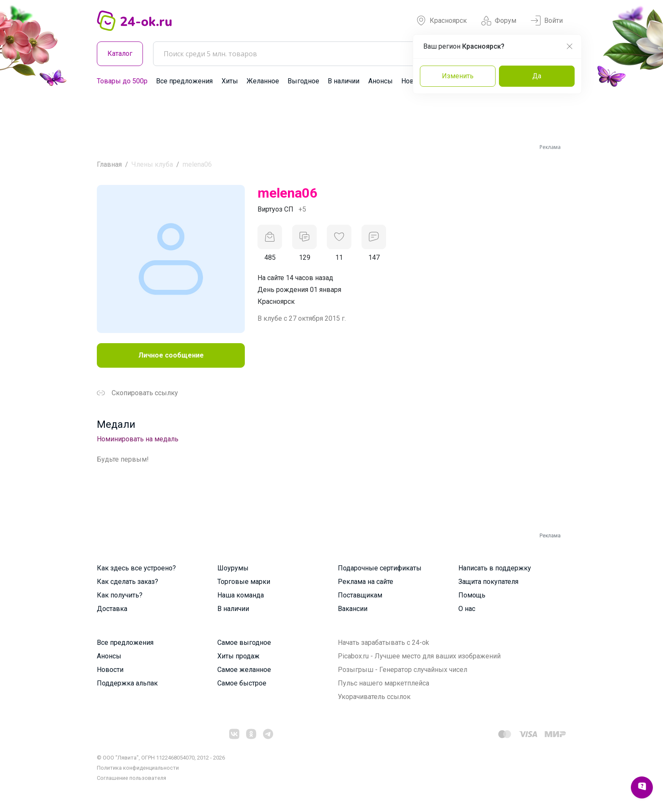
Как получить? (120, 595)
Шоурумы (233, 568)
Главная (109, 164)
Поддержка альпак (127, 683)
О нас (467, 609)
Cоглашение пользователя (132, 778)
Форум (499, 21)
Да (537, 76)
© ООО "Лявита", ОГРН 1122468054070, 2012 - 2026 (161, 758)
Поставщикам (360, 595)
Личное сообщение (171, 355)
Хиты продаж (238, 656)
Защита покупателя (488, 582)
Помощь (472, 595)
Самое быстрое (242, 683)
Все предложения (184, 81)
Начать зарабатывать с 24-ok (384, 643)
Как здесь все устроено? (136, 568)
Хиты (230, 81)
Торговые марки (244, 582)
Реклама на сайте (366, 582)
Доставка (112, 609)
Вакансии (353, 609)
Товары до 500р (122, 81)
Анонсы (381, 81)
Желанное (263, 81)
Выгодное (303, 81)
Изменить (458, 76)
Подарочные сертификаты (380, 568)
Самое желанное (244, 670)
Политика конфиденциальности (138, 768)
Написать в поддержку (495, 568)
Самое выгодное (244, 643)
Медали (116, 424)
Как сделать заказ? (127, 582)
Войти (547, 21)
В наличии (344, 81)
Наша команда (241, 595)
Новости (110, 670)
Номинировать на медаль (138, 439)
